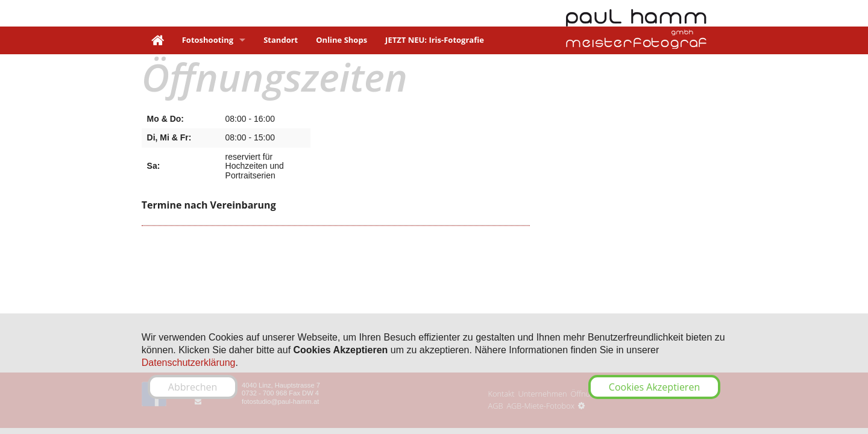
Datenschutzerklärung (189, 363)
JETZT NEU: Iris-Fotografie (435, 40)
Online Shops (341, 40)
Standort (281, 40)
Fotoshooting (208, 40)
